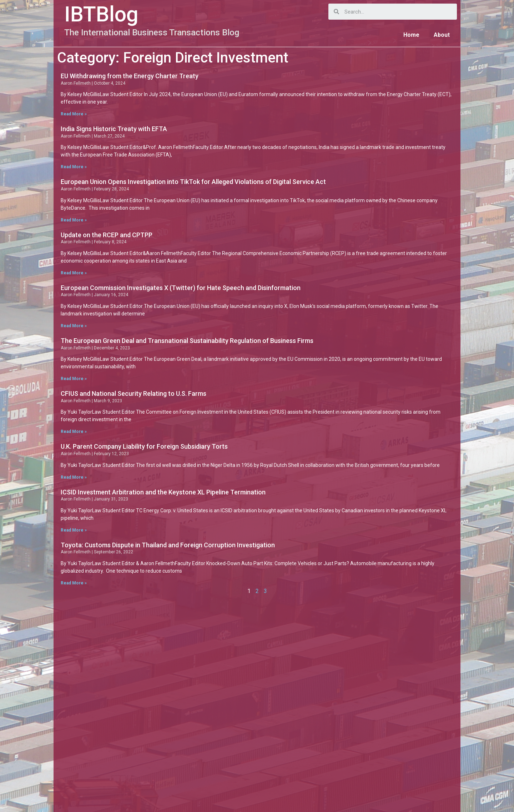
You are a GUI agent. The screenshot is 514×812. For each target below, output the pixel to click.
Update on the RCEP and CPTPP (107, 235)
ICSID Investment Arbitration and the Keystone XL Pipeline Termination (163, 492)
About (442, 35)
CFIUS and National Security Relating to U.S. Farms (133, 393)
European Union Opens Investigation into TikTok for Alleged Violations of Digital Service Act (193, 182)
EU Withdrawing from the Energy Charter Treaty (130, 76)
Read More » (74, 114)
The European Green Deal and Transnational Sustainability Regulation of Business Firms (187, 341)
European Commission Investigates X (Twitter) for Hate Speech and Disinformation (181, 288)
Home (411, 35)
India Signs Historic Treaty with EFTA (114, 129)
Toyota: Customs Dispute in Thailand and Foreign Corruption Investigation (168, 545)
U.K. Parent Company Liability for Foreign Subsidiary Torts (144, 446)
